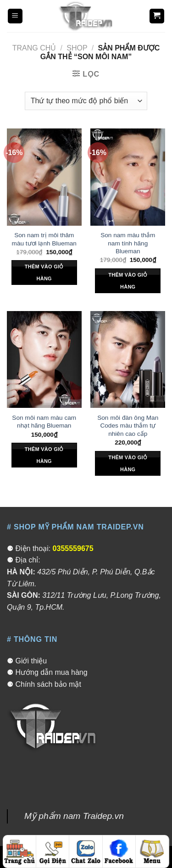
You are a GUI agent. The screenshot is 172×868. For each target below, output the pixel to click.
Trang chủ (34, 48)
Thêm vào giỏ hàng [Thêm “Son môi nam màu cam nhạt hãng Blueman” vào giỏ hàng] (44, 455)
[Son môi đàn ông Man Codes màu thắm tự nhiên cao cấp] (128, 360)
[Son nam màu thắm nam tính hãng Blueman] (128, 177)
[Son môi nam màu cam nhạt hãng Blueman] (44, 360)
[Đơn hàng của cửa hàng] (86, 101)
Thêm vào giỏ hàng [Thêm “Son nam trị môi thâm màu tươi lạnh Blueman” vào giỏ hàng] (44, 273)
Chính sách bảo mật (48, 684)
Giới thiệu (31, 661)
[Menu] (15, 16)
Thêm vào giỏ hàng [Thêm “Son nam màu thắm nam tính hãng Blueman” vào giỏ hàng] (128, 281)
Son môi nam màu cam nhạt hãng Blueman (44, 422)
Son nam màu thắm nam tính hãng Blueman (128, 243)
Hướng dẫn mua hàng (51, 672)
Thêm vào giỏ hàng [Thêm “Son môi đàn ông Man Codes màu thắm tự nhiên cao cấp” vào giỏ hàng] (128, 463)
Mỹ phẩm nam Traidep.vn (74, 816)
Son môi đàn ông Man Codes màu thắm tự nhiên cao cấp (128, 426)
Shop (77, 48)
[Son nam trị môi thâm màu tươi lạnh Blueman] (44, 177)
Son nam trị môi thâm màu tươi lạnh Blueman (44, 239)
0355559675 (73, 548)
